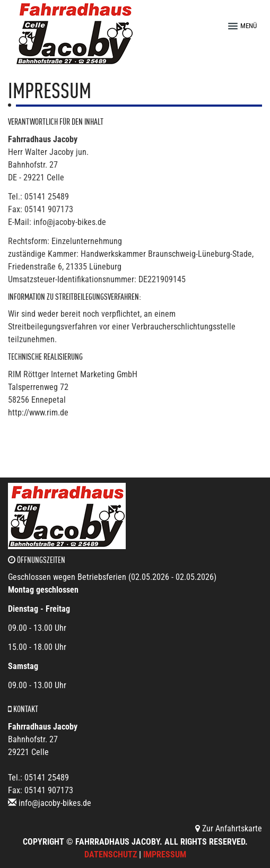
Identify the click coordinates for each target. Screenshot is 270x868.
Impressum (165, 854)
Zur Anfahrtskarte (229, 828)
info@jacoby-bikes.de (55, 803)
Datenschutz (111, 854)
